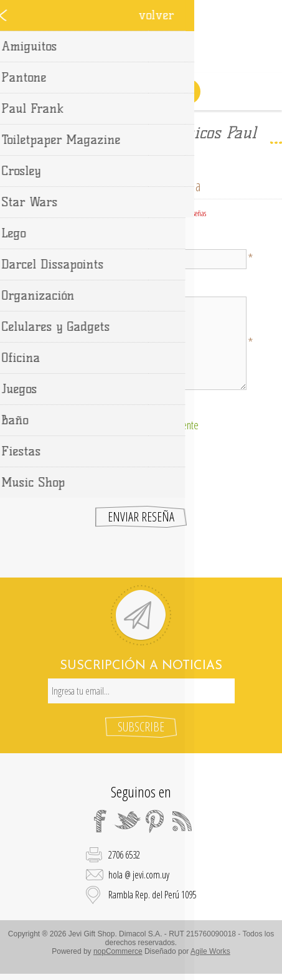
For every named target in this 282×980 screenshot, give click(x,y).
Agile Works (210, 951)
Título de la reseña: (141, 239)
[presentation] (141, 466)
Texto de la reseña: (141, 286)
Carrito (157, 92)
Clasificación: (141, 407)
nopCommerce (118, 951)
